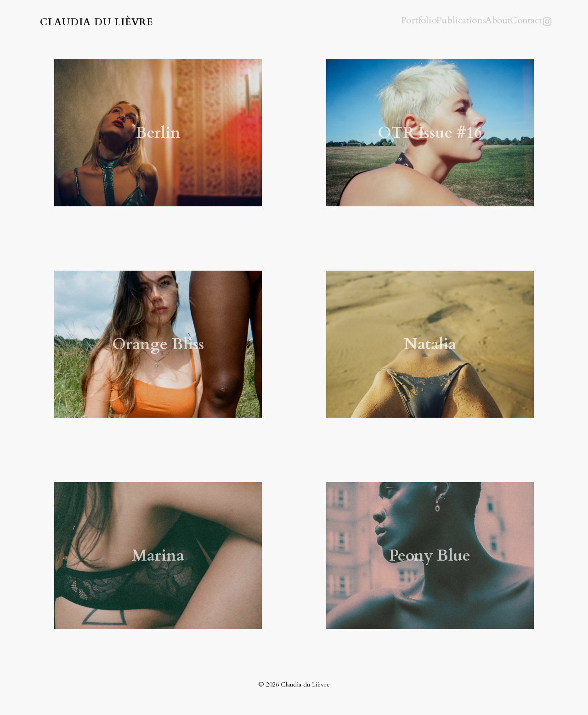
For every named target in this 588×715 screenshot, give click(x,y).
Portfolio (401, 22)
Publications (444, 22)
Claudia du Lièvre (96, 23)
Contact (513, 22)
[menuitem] (401, 23)
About (481, 22)
